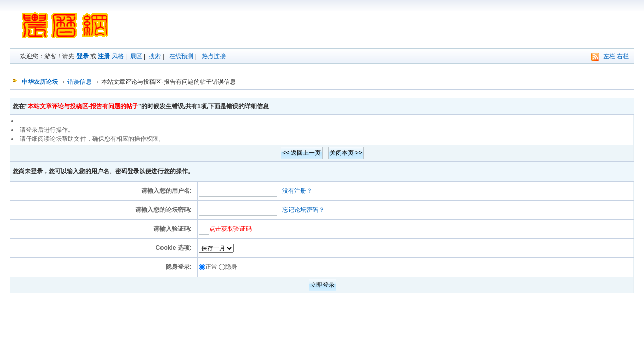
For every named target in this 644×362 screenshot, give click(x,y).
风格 (118, 56)
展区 (136, 56)
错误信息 (79, 82)
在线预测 (181, 56)
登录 (83, 56)
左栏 (609, 56)
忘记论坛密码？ (303, 210)
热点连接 (214, 56)
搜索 (155, 56)
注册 (104, 56)
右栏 (623, 56)
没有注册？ (297, 191)
